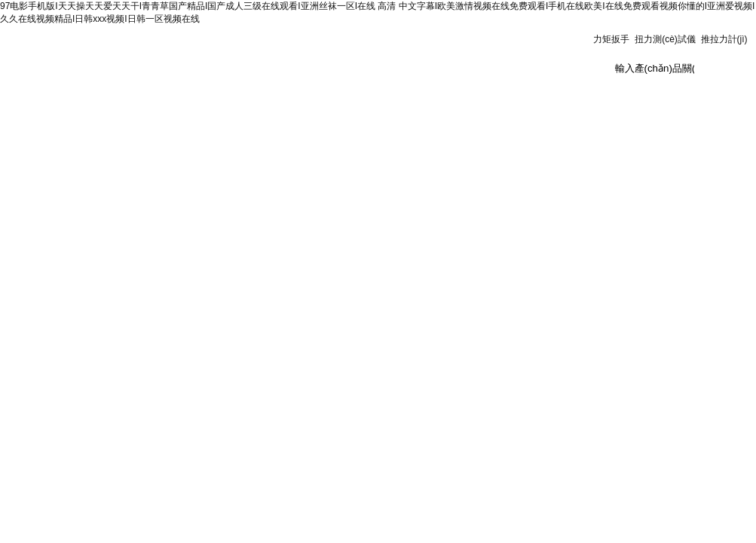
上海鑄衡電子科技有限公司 (197, 58)
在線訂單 (477, 103)
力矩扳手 (611, 39)
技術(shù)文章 (392, 103)
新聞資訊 (222, 103)
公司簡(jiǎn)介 (136, 103)
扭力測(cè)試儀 (665, 39)
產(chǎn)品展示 (307, 103)
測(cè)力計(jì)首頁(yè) (51, 107)
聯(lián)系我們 (562, 103)
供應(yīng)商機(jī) (647, 103)
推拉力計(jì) (724, 39)
